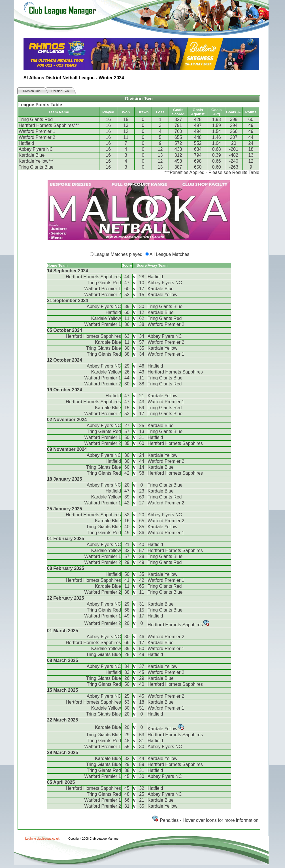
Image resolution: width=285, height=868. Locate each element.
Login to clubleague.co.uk (42, 839)
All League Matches (170, 254)
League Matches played (118, 254)
